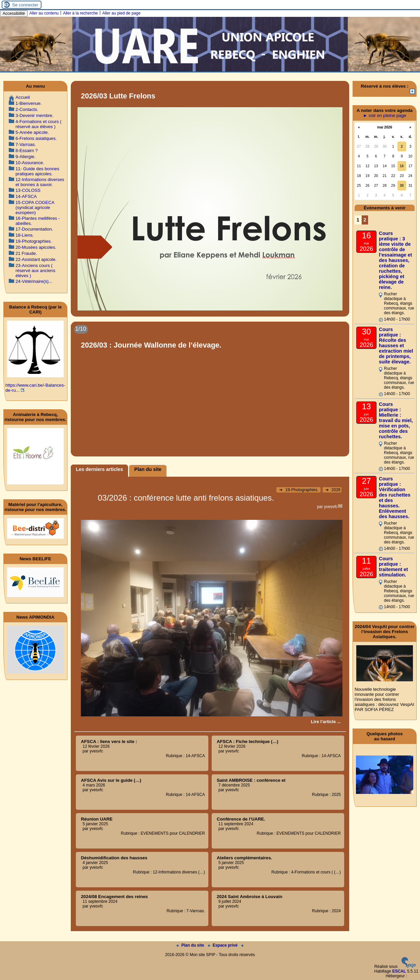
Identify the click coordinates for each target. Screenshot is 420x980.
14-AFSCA (26, 196)
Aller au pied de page (121, 13)
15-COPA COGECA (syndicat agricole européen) (35, 207)
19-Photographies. (299, 490)
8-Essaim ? (27, 151)
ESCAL (399, 971)
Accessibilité (14, 13)
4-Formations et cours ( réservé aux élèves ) (38, 124)
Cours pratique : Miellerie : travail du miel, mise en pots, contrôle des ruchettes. (396, 420)
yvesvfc (331, 507)
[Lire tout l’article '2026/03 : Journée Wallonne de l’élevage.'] (210, 389)
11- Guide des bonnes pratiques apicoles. (37, 171)
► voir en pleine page (385, 115)
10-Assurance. (30, 163)
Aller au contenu (44, 13)
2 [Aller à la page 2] (365, 220)
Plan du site (191, 945)
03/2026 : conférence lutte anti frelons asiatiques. (186, 498)
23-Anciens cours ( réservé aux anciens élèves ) (35, 271)
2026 (333, 490)
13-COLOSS (28, 190)
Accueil (23, 97)
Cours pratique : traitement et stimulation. (393, 567)
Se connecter (25, 5)
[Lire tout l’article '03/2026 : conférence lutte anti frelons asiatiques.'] (326, 722)
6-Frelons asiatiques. (36, 138)
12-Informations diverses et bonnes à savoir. (40, 182)
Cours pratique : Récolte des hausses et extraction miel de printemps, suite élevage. (396, 346)
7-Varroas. (26, 144)
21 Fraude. (26, 253)
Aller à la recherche (80, 13)
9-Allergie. (25, 157)
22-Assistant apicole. (36, 259)
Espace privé (223, 945)
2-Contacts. (27, 109)
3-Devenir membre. (35, 115)
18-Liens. (25, 235)
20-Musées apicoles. (36, 247)
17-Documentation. (34, 229)
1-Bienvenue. (29, 103)
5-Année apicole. (32, 132)
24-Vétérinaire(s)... (34, 281)
